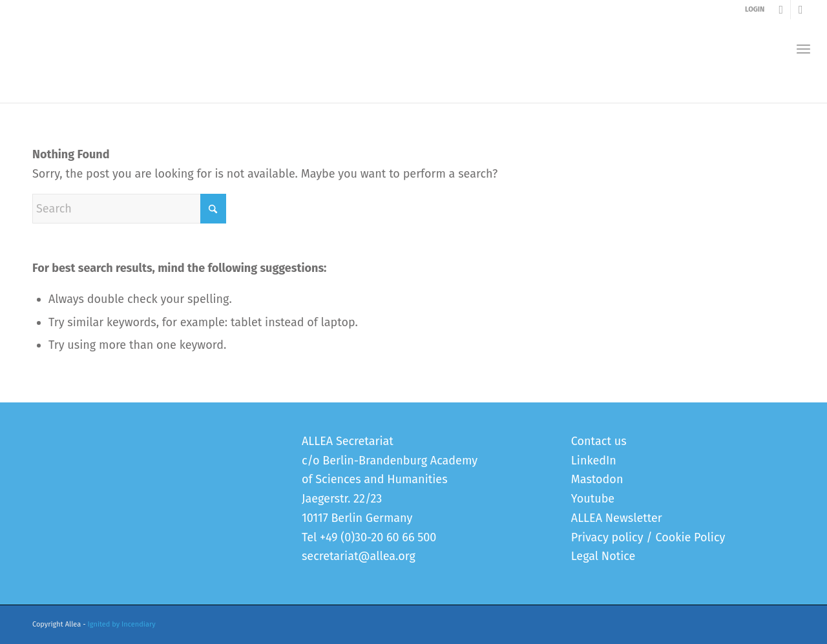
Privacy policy (607, 537)
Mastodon (597, 479)
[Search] (129, 209)
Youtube (593, 499)
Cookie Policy (690, 537)
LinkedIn (594, 461)
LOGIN (755, 9)
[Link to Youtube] (781, 10)
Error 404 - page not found (94, 89)
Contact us (599, 441)
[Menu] (803, 49)
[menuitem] (803, 49)
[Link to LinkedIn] (801, 10)
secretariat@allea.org (359, 556)
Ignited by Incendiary (122, 624)
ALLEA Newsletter (617, 518)
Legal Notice (603, 556)
